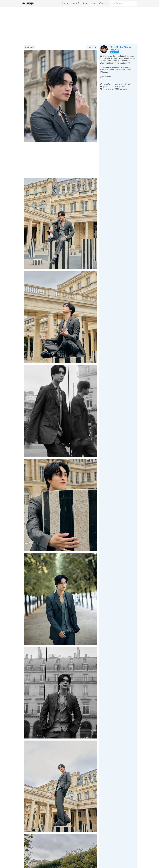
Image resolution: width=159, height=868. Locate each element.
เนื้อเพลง (85, 3)
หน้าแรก (64, 3)
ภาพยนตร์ (75, 3)
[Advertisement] (80, 25)
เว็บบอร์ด (103, 3)
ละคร (94, 3)
